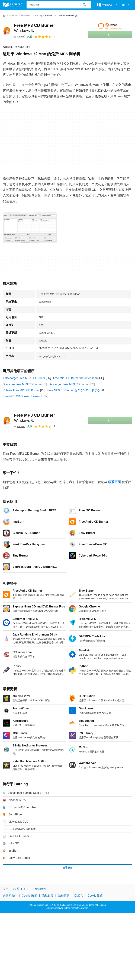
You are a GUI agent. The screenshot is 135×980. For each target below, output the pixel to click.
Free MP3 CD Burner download (22, 396)
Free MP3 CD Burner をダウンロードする (74, 390)
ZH (126, 5)
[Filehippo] (13, 5)
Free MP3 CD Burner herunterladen (75, 378)
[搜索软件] (85, 5)
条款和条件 (10, 896)
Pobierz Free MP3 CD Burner (21, 390)
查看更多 (67, 868)
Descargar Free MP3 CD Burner (69, 384)
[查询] (59, 5)
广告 (27, 889)
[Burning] (38, 16)
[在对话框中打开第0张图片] (30, 228)
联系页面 (114, 482)
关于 (6, 889)
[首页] (4, 16)
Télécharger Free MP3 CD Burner (24, 378)
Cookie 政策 (29, 896)
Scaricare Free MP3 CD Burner (22, 384)
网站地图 (40, 889)
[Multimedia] (26, 16)
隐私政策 (48, 896)
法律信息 (64, 896)
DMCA (78, 896)
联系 (16, 889)
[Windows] (13, 16)
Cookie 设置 (95, 896)
